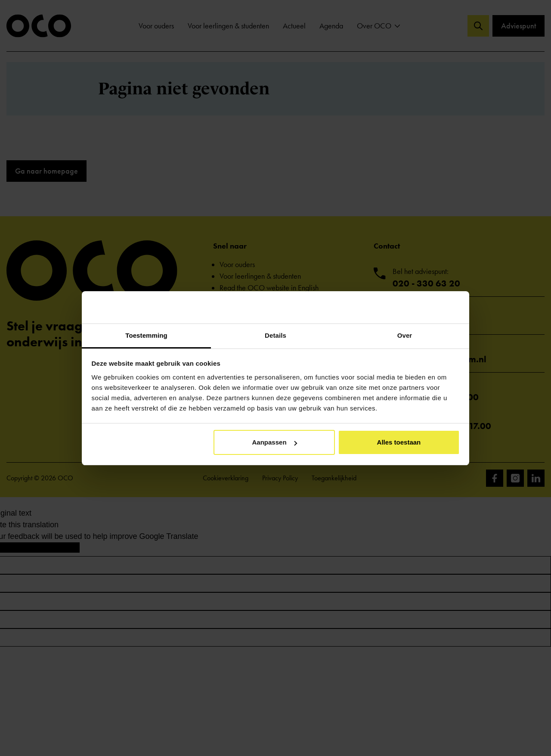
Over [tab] (405, 335)
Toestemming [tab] (146, 335)
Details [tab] (275, 335)
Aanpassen (275, 442)
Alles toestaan (399, 442)
